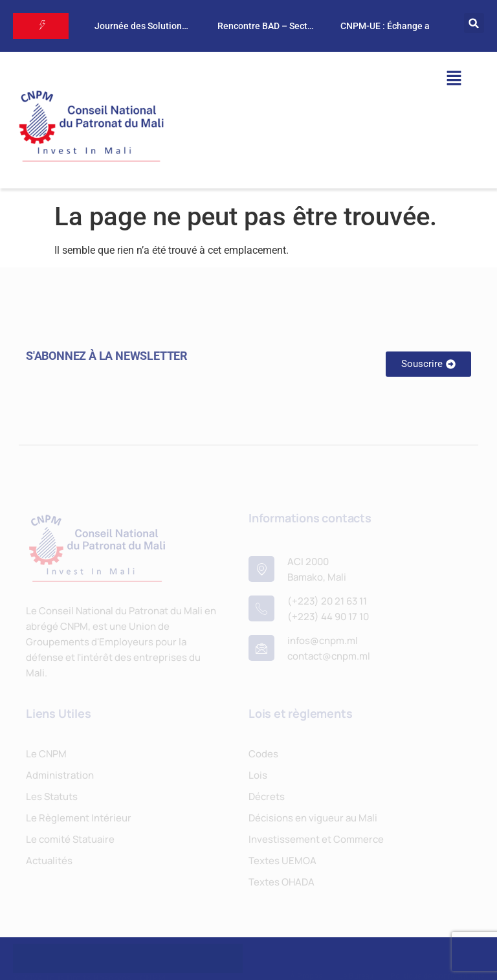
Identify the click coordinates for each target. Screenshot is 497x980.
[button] (474, 23)
